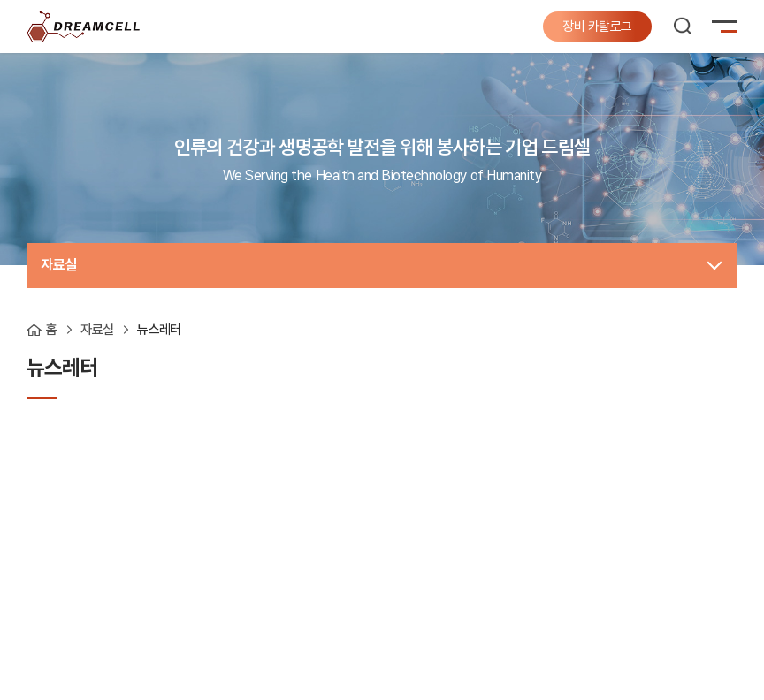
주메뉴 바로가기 (0, 0)
